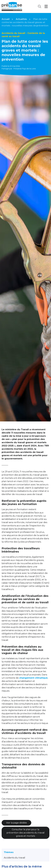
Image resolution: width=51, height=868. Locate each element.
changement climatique (33, 678)
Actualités (21, 19)
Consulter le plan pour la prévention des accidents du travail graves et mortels (26, 833)
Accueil (6, 19)
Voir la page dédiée (16, 823)
